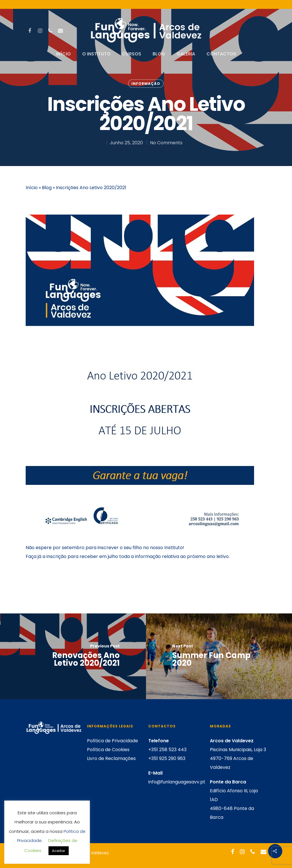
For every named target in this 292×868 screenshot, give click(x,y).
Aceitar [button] (59, 851)
